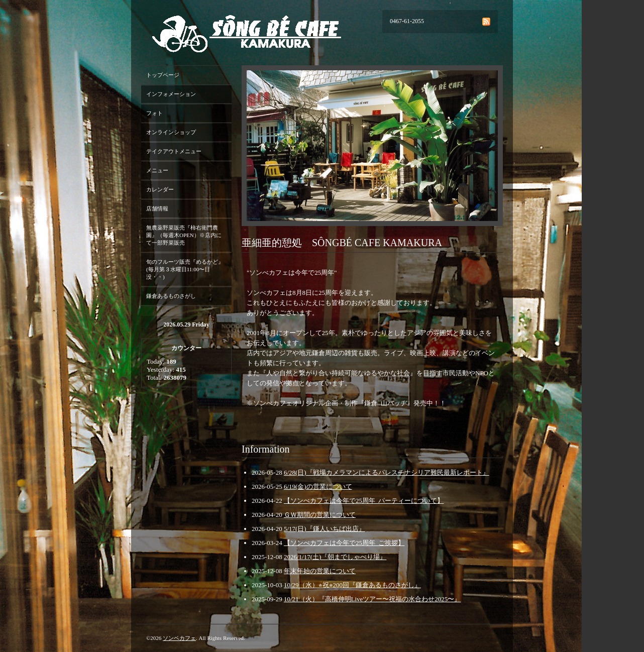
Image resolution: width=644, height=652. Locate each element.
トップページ (163, 75)
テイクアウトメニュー (174, 151)
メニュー (157, 170)
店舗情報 (157, 208)
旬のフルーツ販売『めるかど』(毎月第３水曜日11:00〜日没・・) (185, 269)
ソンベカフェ (179, 638)
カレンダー (160, 189)
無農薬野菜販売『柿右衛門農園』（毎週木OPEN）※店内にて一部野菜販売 (184, 235)
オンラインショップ (171, 132)
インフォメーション (171, 94)
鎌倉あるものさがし (171, 296)
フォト (154, 113)
